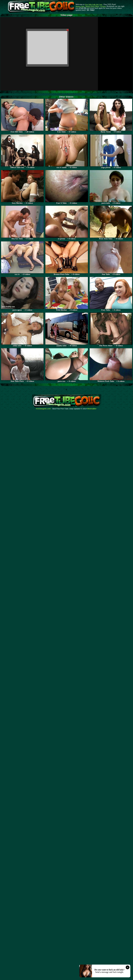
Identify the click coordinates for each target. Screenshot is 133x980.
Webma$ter (92, 409)
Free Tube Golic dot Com (93, 5)
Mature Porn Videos (92, 6)
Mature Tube (80, 6)
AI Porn (103, 6)
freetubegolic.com (43, 409)
